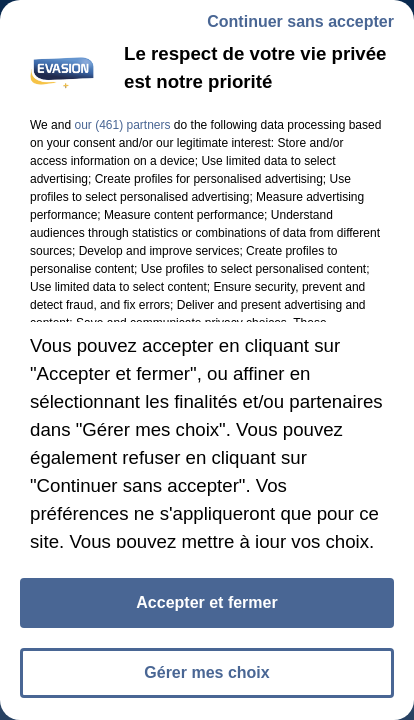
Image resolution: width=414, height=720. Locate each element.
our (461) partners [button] (122, 125)
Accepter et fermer (206, 602)
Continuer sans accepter (300, 21)
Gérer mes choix (206, 672)
